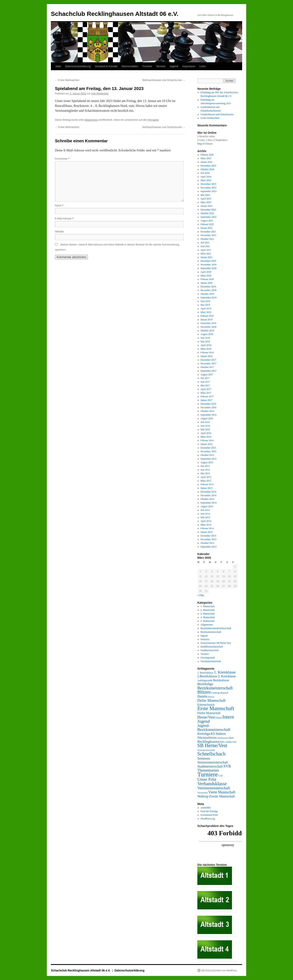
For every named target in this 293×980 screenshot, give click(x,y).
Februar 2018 (207, 353)
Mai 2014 (205, 517)
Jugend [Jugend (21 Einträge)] (203, 721)
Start (58, 66)
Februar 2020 (207, 279)
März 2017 (206, 393)
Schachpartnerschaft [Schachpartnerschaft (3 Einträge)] (206, 750)
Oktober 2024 (207, 169)
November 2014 (209, 495)
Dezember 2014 (208, 492)
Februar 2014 (207, 528)
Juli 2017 (205, 378)
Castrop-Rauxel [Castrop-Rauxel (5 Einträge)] (220, 693)
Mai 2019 (205, 305)
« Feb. (201, 595)
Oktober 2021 (207, 239)
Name (59, 206)
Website (59, 232)
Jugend (174, 66)
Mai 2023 (205, 195)
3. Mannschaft (208, 614)
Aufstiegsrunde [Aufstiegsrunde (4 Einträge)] (205, 680)
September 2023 (209, 191)
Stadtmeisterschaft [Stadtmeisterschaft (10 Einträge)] (210, 766)
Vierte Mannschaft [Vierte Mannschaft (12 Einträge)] (222, 792)
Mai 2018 (205, 342)
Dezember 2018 (208, 323)
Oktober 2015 (207, 455)
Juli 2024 (205, 173)
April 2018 (206, 345)
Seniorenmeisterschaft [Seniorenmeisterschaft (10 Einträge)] (213, 762)
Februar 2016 (207, 440)
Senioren (205, 639)
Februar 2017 (207, 396)
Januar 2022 (207, 228)
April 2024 (206, 177)
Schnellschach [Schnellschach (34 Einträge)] (211, 754)
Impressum (189, 66)
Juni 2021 (205, 246)
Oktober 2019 (207, 294)
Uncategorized (208, 658)
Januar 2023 (207, 206)
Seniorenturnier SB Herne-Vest (216, 643)
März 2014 (206, 525)
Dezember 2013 (208, 536)
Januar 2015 (207, 488)
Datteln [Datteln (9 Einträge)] (202, 696)
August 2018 (207, 334)
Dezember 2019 (208, 287)
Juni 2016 (205, 426)
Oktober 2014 (207, 499)
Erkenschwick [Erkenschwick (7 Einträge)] (206, 705)
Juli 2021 (205, 243)
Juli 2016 (205, 422)
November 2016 (209, 407)
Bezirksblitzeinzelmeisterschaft (216, 628)
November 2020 (209, 265)
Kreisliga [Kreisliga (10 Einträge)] (204, 734)
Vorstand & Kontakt (106, 66)
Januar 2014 (207, 532)
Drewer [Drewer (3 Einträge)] (211, 697)
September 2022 (209, 217)
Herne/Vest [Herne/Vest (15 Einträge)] (206, 717)
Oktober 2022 (207, 213)
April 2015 (206, 477)
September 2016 (209, 415)
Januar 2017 (207, 400)
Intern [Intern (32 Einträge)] (228, 717)
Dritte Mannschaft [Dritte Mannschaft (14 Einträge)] (212, 700)
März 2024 (206, 180)
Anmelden (206, 808)
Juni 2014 (205, 514)
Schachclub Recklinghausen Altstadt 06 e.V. (115, 14)
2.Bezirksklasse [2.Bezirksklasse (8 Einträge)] (207, 676)
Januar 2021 (207, 257)
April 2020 (206, 272)
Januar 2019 (207, 320)
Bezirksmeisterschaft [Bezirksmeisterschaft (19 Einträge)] (215, 688)
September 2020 (209, 268)
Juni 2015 (205, 470)
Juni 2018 (205, 338)
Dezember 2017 (208, 360)
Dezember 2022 (208, 210)
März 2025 (206, 158)
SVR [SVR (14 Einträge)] (227, 766)
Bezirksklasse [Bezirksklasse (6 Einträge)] (221, 680)
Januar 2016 (207, 444)
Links (202, 66)
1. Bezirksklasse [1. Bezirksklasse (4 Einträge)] (205, 673)
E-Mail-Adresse (64, 219)
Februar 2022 (207, 224)
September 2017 (209, 371)
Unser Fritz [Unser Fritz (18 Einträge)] (207, 779)
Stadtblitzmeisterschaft (212, 647)
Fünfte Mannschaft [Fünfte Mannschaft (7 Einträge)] (209, 713)
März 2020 (206, 276)
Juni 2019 (205, 301)
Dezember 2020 (208, 261)
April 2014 (206, 521)
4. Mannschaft (208, 617)
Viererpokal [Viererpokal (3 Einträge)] (202, 793)
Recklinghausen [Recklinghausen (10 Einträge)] (208, 742)
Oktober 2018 (207, 331)
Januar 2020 (207, 283)
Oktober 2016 (207, 411)
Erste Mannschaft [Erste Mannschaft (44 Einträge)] (216, 708)
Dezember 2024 (208, 166)
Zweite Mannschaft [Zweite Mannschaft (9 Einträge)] (222, 796)
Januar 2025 (207, 162)
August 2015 (207, 462)
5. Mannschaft (208, 621)
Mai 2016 (205, 429)
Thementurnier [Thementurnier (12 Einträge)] (208, 770)
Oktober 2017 (207, 367)
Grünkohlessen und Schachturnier (217, 114)
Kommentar (62, 159)
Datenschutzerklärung (78, 66)
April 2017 (206, 389)
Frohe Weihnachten (67, 80)
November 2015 (209, 451)
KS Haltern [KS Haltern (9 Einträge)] (218, 734)
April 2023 (206, 199)
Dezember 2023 (208, 184)
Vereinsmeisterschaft (211, 661)
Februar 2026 (207, 155)
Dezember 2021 (208, 232)
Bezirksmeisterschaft (211, 632)
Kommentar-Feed (209, 815)
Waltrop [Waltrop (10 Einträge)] (203, 796)
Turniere (147, 66)
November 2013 (209, 539)
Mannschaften (130, 66)
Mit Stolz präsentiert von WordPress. (219, 970)
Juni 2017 (205, 382)
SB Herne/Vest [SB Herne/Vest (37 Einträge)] (212, 745)
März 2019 (206, 312)
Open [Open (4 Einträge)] (231, 738)
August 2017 (207, 374)
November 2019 (209, 290)
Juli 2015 (205, 466)
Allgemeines (91, 120)
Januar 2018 (207, 356)
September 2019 (209, 298)
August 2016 (207, 418)
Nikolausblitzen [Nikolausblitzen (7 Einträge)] (207, 738)
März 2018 (206, 349)
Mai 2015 (205, 473)
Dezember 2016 (208, 404)
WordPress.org (208, 819)
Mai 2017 (205, 385)
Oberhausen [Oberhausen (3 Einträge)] (222, 738)
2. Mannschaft (208, 610)
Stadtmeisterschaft (210, 650)
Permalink (153, 120)
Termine (161, 66)
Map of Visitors (205, 144)
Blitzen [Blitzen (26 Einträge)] (204, 692)
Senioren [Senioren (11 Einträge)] (204, 758)
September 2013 (209, 547)
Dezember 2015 (208, 448)
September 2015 (209, 459)
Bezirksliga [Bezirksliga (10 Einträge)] (205, 684)
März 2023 (206, 202)
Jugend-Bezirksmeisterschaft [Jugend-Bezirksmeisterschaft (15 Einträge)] (214, 728)
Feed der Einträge (209, 811)
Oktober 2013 (207, 543)
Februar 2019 (207, 316)
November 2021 (209, 235)
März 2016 (206, 437)
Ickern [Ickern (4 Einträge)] (219, 718)
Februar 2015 (207, 484)
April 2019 (206, 309)
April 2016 (206, 433)
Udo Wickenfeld (100, 94)
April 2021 (206, 250)
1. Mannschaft (208, 606)
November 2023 (209, 188)
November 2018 (209, 327)
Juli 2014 (205, 510)
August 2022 (207, 221)
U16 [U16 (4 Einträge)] (220, 776)
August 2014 (207, 506)
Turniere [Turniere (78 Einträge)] (208, 774)
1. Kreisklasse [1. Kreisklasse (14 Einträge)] (225, 672)
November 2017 (209, 364)
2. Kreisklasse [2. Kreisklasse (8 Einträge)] (227, 676)
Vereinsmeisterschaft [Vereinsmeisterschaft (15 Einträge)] (214, 788)
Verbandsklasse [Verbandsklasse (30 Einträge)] (212, 784)
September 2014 (209, 503)
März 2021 (206, 254)
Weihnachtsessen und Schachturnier (164, 80)
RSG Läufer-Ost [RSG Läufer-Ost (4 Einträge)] (228, 742)
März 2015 (206, 481)
